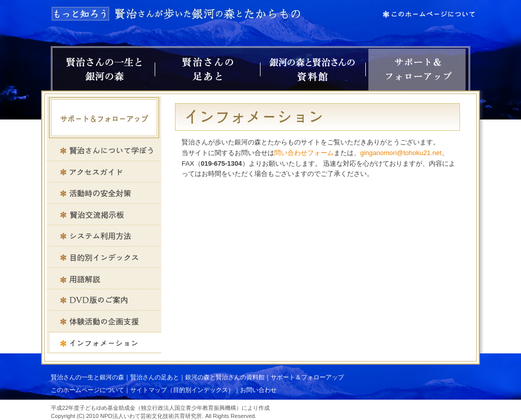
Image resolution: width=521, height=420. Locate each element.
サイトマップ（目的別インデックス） (182, 390)
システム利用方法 (104, 236)
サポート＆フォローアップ (417, 70)
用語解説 (104, 279)
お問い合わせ (258, 390)
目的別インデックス (104, 257)
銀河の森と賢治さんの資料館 (313, 70)
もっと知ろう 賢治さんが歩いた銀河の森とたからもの (177, 14)
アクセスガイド (104, 172)
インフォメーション (104, 343)
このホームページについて (88, 390)
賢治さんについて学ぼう (104, 151)
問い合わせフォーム (304, 153)
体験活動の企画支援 (104, 321)
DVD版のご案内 (104, 300)
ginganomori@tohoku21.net (401, 153)
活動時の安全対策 (104, 193)
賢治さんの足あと (208, 70)
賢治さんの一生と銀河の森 (104, 70)
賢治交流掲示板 (104, 215)
